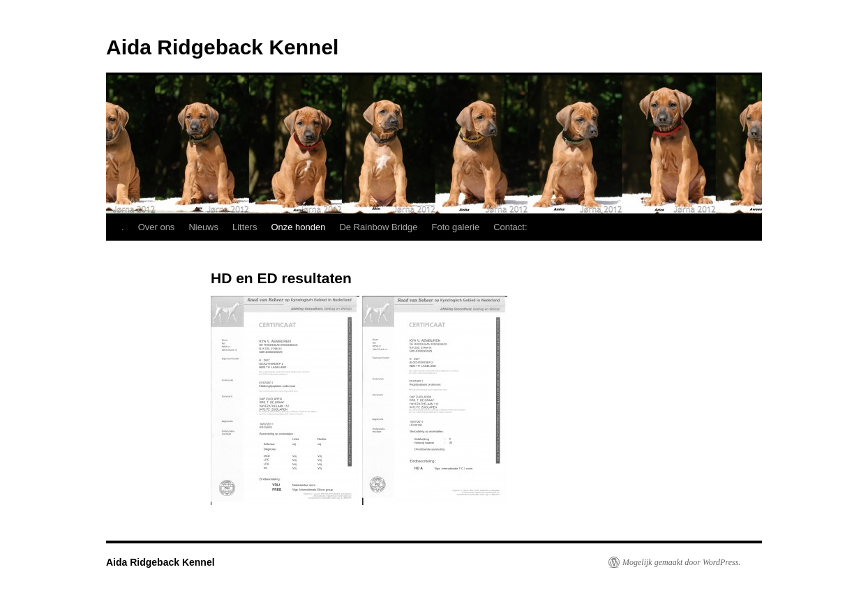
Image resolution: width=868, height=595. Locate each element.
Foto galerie (456, 227)
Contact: (510, 227)
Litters (245, 227)
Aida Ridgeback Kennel (222, 47)
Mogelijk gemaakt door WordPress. (681, 562)
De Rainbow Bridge (378, 227)
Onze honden (298, 227)
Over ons (157, 227)
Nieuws (203, 227)
